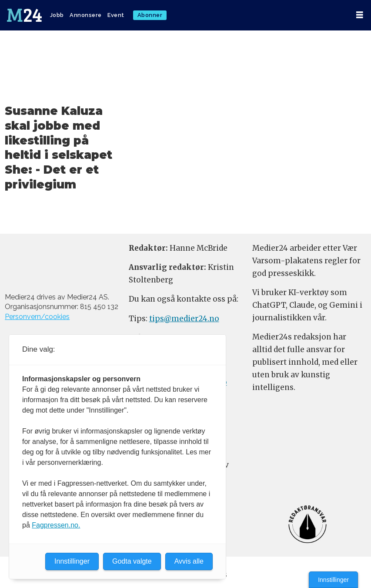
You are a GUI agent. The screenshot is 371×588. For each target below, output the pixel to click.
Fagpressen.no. (56, 525)
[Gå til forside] (24, 15)
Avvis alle (189, 561)
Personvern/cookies (37, 317)
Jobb (57, 15)
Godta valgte (132, 561)
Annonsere (86, 15)
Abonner (150, 15)
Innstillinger (333, 580)
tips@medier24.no (184, 319)
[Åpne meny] (360, 15)
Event (116, 15)
